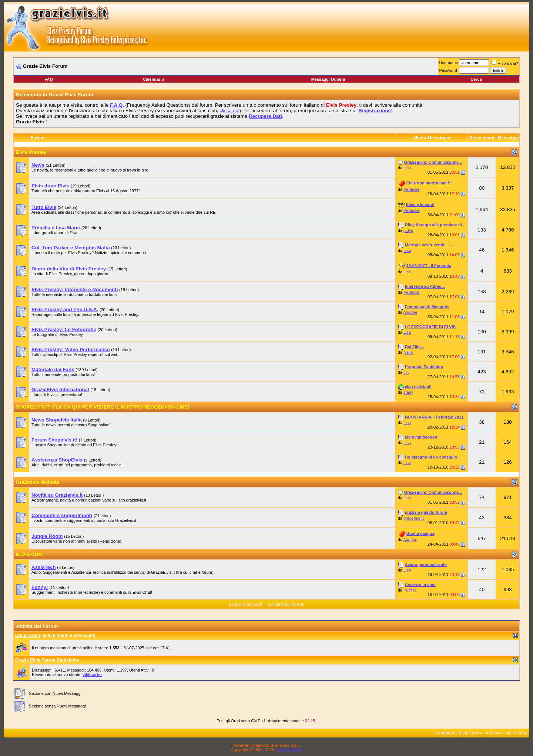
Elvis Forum (470, 733)
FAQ (49, 79)
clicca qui (229, 111)
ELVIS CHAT (30, 554)
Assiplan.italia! (289, 750)
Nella (408, 352)
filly (406, 372)
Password (448, 70)
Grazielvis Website (38, 482)
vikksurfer (92, 675)
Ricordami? (505, 63)
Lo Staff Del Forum (286, 604)
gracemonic (414, 518)
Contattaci (445, 733)
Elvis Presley (31, 152)
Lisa (407, 168)
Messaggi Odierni (328, 79)
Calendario (153, 79)
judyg (408, 230)
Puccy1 (410, 590)
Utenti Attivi (28, 636)
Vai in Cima (516, 733)
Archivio (494, 733)
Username (449, 63)
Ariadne (410, 312)
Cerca (476, 79)
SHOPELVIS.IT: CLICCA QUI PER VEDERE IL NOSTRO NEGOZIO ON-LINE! (103, 407)
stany (408, 392)
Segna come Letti (246, 604)
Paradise (411, 189)
